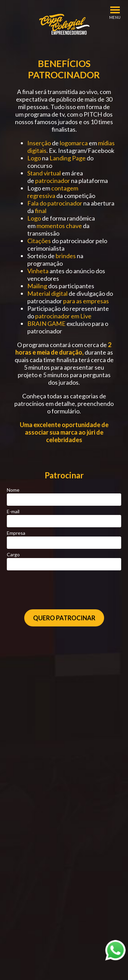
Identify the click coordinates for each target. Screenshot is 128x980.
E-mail (13, 511)
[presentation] (65, 590)
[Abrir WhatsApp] (115, 950)
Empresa (16, 533)
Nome (13, 490)
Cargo (13, 554)
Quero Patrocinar (64, 618)
